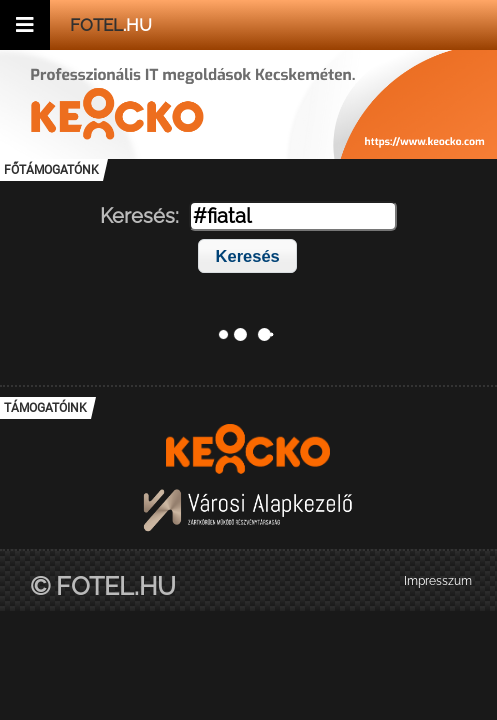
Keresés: (139, 216)
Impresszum (438, 581)
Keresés (248, 256)
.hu (111, 25)
